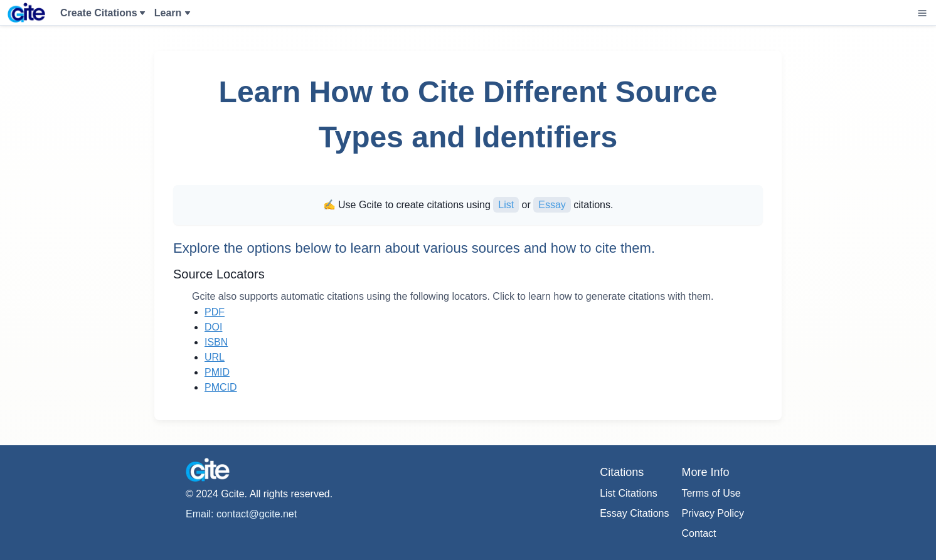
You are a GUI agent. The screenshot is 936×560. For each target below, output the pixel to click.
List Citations (629, 493)
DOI (213, 327)
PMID (217, 372)
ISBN (216, 342)
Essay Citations (634, 513)
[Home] (26, 13)
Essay (552, 205)
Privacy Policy (713, 513)
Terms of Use (711, 493)
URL (215, 357)
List (506, 205)
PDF (215, 312)
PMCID (221, 387)
